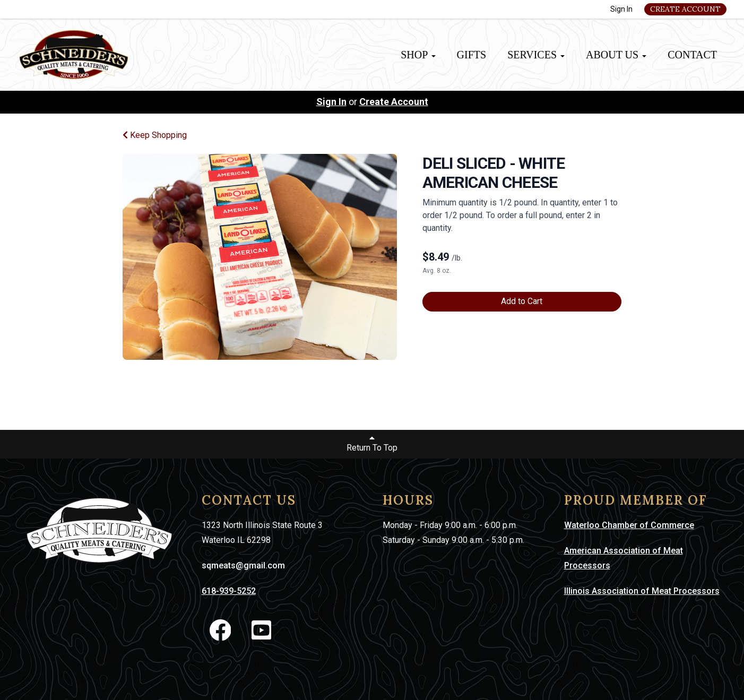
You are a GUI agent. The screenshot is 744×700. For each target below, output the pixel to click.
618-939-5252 (229, 591)
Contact (692, 55)
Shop (418, 55)
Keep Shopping (155, 135)
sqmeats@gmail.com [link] (243, 565)
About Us (616, 55)
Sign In (621, 9)
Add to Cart (522, 301)
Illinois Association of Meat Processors (642, 591)
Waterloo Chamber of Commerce (629, 525)
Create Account (685, 9)
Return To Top (372, 443)
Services (536, 55)
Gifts (472, 55)
